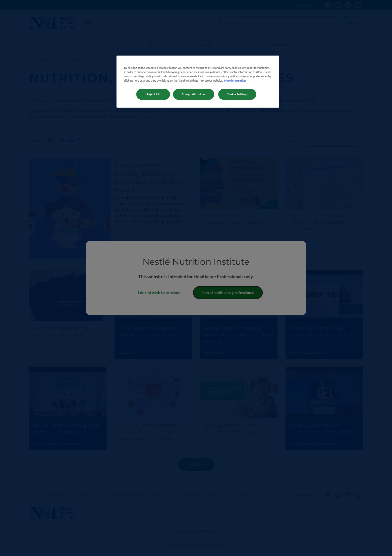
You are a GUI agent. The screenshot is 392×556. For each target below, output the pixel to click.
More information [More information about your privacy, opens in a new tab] (235, 80)
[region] (198, 82)
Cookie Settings (237, 94)
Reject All (153, 94)
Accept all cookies (194, 94)
